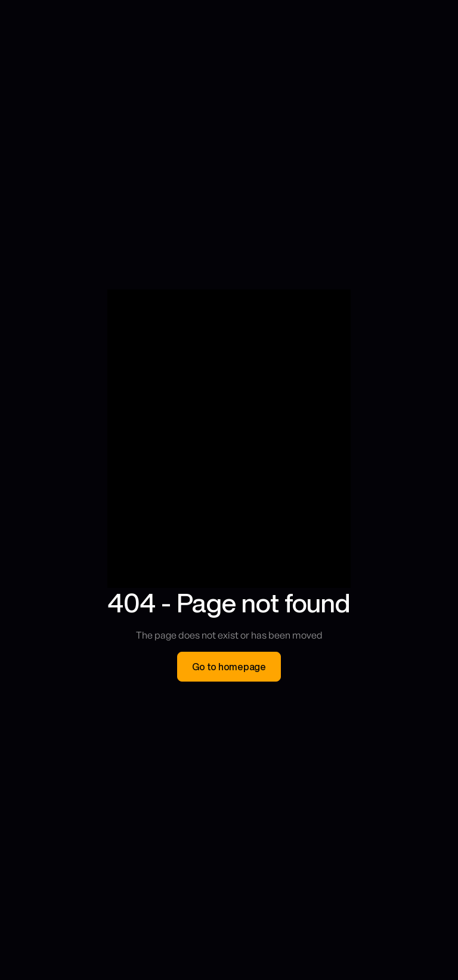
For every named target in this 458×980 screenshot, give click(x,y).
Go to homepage (229, 667)
